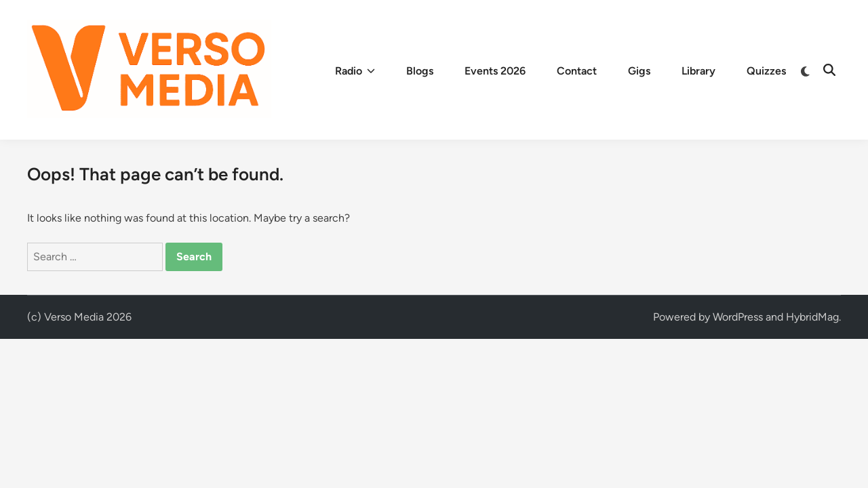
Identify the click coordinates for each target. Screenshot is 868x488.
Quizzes (766, 71)
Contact (577, 71)
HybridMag (812, 317)
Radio (355, 71)
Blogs (420, 71)
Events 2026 (495, 71)
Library (698, 71)
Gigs (639, 71)
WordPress (738, 317)
